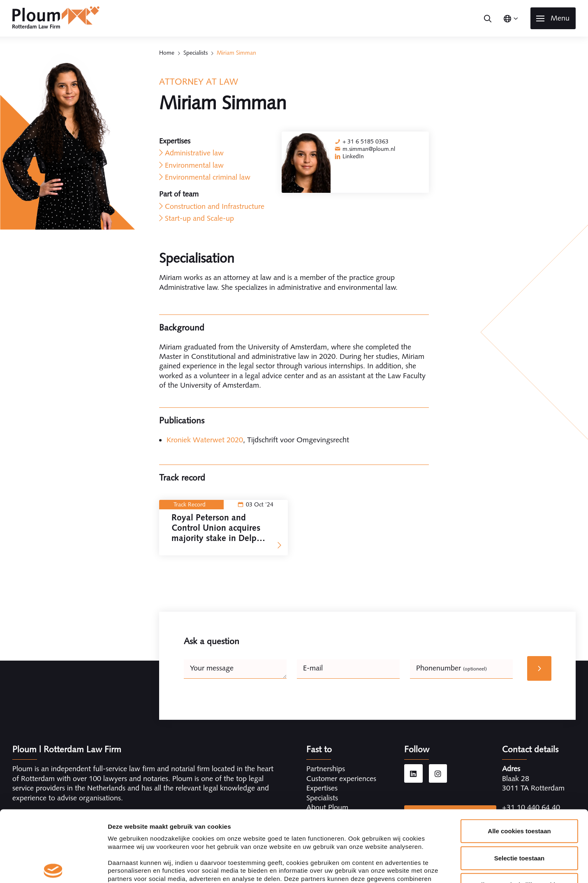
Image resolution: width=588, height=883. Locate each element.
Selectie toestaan (520, 784)
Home (167, 53)
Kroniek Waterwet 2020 (205, 440)
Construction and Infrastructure (215, 206)
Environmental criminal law (208, 177)
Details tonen (444, 867)
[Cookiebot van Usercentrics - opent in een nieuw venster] (53, 867)
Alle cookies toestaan (519, 757)
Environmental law (194, 165)
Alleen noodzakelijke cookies (519, 811)
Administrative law (194, 153)
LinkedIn (353, 156)
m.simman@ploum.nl (369, 149)
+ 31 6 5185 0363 (366, 141)
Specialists (196, 53)
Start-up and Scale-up (199, 218)
